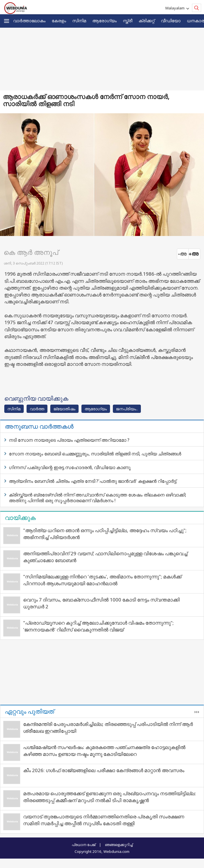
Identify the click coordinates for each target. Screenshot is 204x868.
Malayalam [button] (176, 8)
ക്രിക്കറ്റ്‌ (147, 21)
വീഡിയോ (171, 21)
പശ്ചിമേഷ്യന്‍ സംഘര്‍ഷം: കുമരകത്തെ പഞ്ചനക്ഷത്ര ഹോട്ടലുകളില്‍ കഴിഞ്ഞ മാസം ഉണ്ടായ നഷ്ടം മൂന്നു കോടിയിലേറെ (104, 751)
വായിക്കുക (20, 518)
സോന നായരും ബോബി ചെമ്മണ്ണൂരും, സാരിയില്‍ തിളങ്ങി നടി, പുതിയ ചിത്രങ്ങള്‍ (95, 454)
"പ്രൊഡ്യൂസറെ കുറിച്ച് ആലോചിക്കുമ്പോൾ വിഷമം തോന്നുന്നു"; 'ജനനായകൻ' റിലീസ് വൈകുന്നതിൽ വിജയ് (98, 626)
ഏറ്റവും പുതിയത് (29, 711)
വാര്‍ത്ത (37, 409)
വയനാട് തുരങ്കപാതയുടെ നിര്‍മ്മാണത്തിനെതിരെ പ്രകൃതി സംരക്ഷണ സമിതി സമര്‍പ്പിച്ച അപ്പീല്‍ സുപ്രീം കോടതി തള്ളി (104, 820)
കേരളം (59, 21)
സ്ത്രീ (128, 21)
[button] (7, 21)
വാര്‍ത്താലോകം (29, 21)
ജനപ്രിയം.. (127, 409)
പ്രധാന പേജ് (84, 845)
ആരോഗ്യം (104, 21)
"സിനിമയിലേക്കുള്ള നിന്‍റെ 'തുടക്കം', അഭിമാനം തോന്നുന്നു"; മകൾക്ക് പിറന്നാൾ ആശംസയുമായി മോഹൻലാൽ (102, 580)
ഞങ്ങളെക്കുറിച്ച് (119, 845)
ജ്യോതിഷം (64, 409)
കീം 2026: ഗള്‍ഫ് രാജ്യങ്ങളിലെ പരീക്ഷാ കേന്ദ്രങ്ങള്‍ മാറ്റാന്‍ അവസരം (104, 770)
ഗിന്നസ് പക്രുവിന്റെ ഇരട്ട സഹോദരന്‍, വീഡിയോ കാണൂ (70, 467)
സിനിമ (79, 21)
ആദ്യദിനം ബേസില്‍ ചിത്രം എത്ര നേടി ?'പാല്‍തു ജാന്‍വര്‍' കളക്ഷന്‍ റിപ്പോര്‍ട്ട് (93, 481)
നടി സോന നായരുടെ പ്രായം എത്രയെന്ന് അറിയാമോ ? (69, 440)
